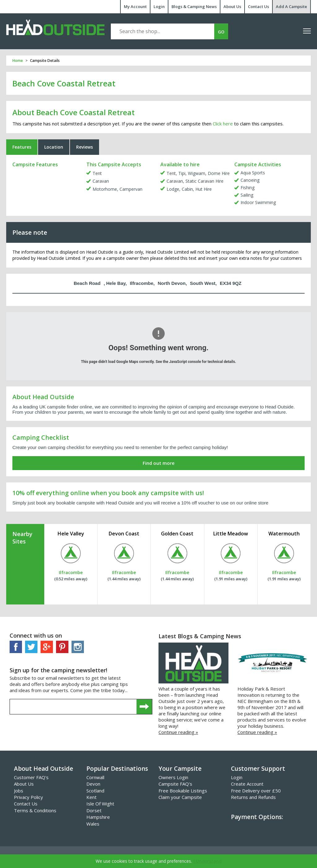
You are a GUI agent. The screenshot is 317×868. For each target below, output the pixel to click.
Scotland (95, 791)
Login (159, 7)
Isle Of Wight (100, 804)
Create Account (247, 784)
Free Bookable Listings (183, 791)
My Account (135, 7)
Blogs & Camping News (194, 7)
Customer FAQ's (31, 777)
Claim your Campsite (180, 797)
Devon (93, 784)
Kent (91, 797)
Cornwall (95, 777)
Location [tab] (54, 147)
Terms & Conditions (35, 810)
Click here (223, 124)
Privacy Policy (28, 797)
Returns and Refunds (253, 797)
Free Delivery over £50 (256, 791)
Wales (93, 824)
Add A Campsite (291, 7)
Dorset (94, 810)
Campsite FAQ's (175, 784)
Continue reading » (178, 732)
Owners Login (173, 777)
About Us (232, 7)
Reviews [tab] (85, 147)
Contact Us (258, 7)
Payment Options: (257, 817)
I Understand (208, 861)
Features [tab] (22, 147)
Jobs (19, 791)
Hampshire (98, 817)
